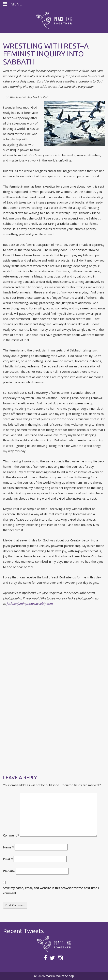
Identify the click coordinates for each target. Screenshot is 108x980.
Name (8, 847)
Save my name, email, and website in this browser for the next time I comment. (51, 890)
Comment (11, 835)
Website (9, 871)
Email (8, 859)
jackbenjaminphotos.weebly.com (30, 603)
